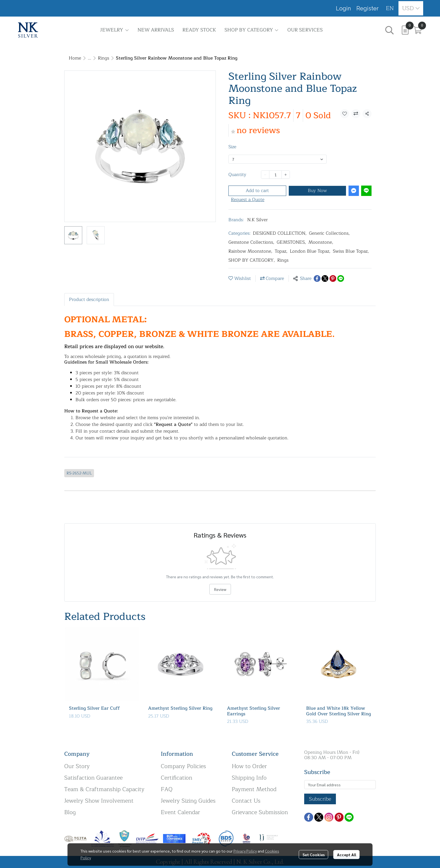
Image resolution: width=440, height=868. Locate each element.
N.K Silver (257, 220)
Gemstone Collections (251, 242)
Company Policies (183, 766)
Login (343, 8)
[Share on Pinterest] (333, 278)
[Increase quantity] (286, 175)
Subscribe (320, 799)
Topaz (281, 251)
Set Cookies (314, 855)
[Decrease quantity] (265, 175)
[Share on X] (325, 278)
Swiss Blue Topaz (351, 251)
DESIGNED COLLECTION (280, 233)
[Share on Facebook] (317, 278)
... (90, 58)
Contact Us (246, 801)
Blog (70, 812)
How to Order (249, 766)
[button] (390, 8)
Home (75, 58)
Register (367, 8)
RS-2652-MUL (79, 473)
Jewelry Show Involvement (99, 801)
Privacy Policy (245, 851)
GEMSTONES (291, 242)
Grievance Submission (260, 812)
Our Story (77, 766)
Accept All (347, 855)
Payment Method (254, 789)
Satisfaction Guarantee (93, 778)
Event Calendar (180, 812)
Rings (104, 58)
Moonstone (321, 242)
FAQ (167, 789)
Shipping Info (249, 778)
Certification (177, 778)
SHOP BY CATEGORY (252, 260)
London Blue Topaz (310, 251)
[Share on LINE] (341, 278)
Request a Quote (248, 200)
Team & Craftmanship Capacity (104, 789)
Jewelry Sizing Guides (188, 801)
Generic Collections (329, 233)
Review (220, 589)
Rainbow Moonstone (250, 251)
